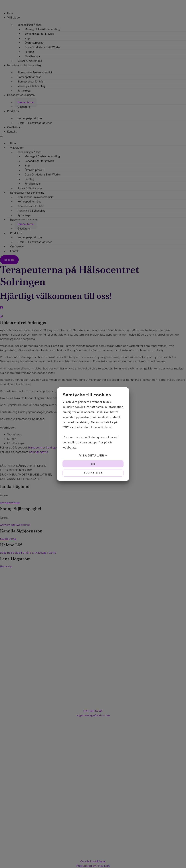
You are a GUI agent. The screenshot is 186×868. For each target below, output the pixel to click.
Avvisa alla (93, 473)
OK (93, 464)
